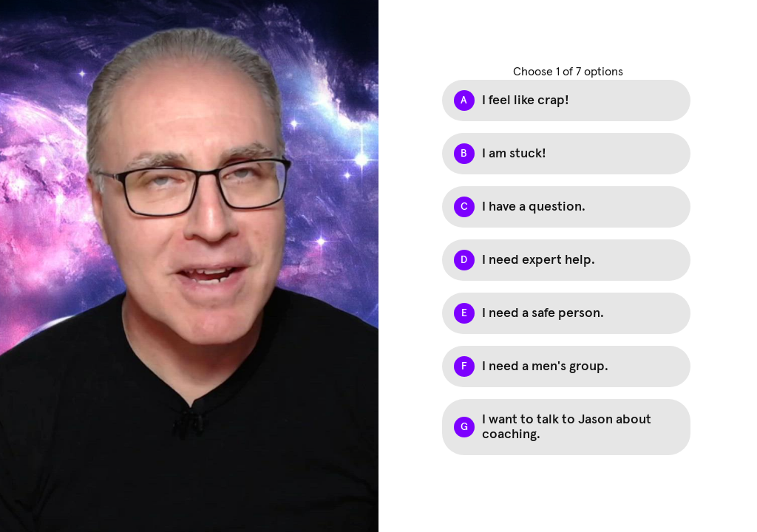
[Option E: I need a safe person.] (566, 313)
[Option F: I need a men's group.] (566, 366)
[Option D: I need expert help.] (566, 260)
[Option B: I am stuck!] (566, 154)
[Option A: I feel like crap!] (566, 100)
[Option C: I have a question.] (566, 207)
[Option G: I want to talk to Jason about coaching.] (566, 427)
